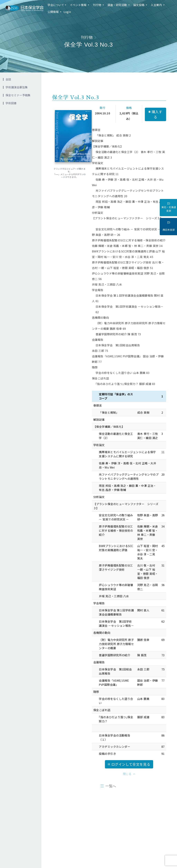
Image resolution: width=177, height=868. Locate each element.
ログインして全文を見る (129, 764)
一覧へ (111, 786)
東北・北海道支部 (169, 207)
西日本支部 (169, 226)
